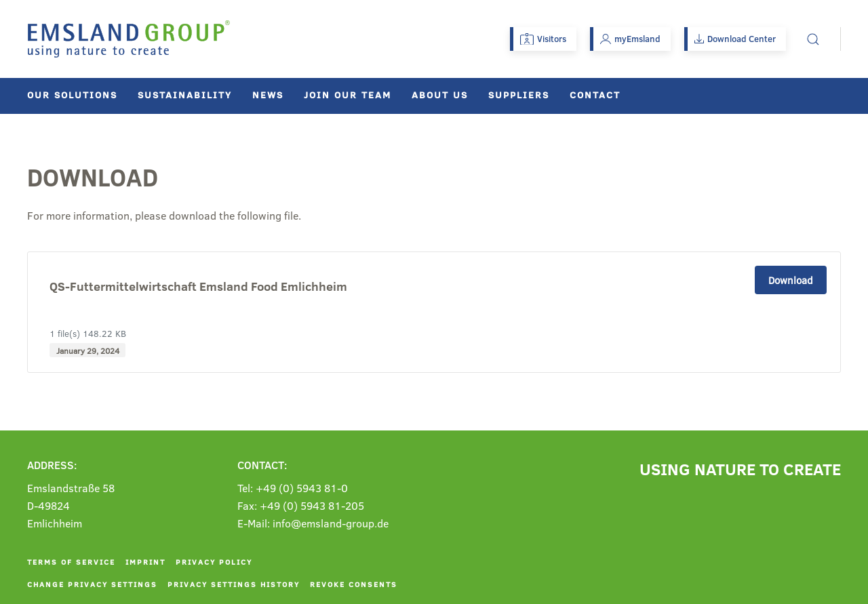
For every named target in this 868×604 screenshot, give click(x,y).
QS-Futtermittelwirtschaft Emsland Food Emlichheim (198, 287)
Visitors (543, 39)
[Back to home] (129, 39)
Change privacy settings (92, 584)
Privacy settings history (234, 584)
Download (791, 280)
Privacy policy (214, 562)
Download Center (735, 39)
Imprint (145, 562)
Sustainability (185, 95)
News (268, 95)
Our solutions (72, 95)
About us (440, 95)
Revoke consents (354, 584)
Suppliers (519, 95)
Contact (595, 95)
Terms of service (71, 562)
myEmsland (630, 39)
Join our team (348, 95)
